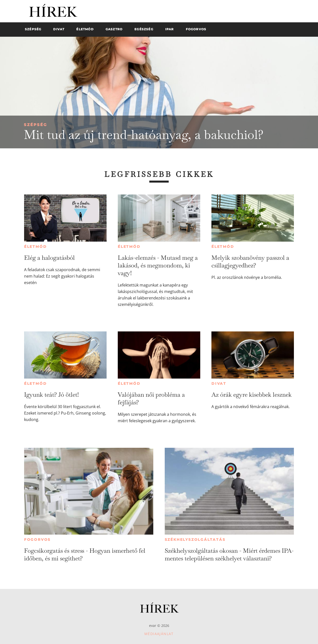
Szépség (36, 125)
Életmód (36, 247)
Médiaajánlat (159, 634)
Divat (219, 384)
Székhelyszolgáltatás (195, 540)
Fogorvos (37, 540)
